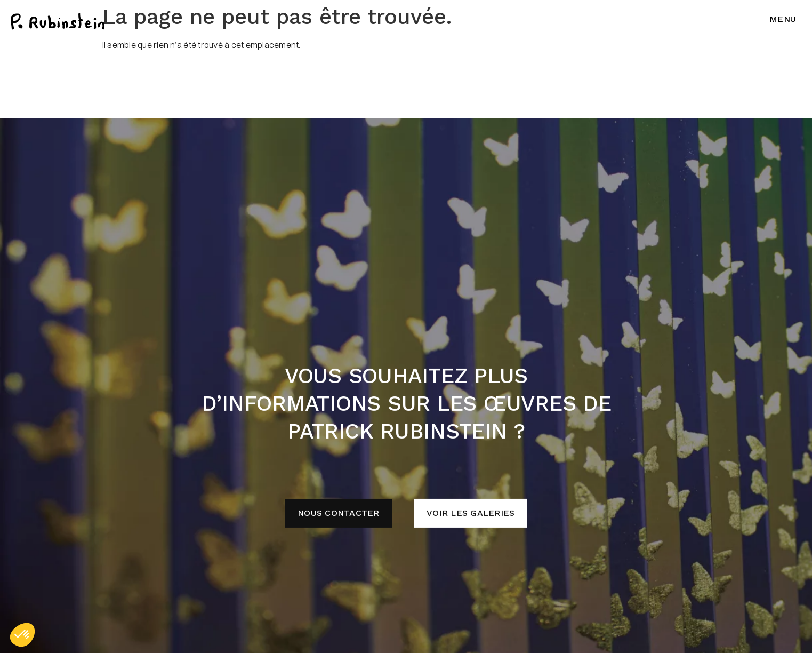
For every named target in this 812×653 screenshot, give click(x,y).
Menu (783, 19)
